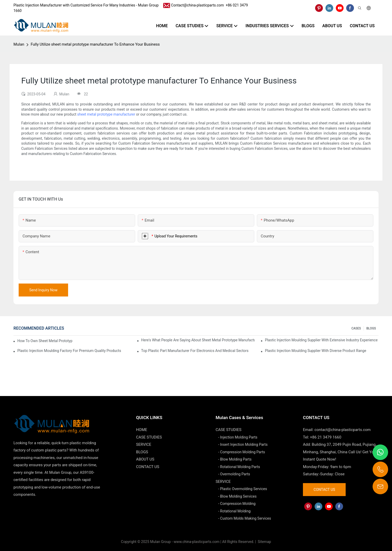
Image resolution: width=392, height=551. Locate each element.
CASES (356, 328)
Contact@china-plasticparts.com (198, 5)
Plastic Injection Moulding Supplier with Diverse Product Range (315, 351)
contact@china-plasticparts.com (343, 430)
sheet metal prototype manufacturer (106, 114)
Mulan (19, 44)
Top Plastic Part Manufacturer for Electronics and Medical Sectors (195, 351)
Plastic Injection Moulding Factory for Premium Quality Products (69, 351)
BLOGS (371, 328)
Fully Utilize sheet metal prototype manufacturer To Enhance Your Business (95, 44)
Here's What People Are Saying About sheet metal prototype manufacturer (198, 340)
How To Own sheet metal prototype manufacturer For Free (45, 341)
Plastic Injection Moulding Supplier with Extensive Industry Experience (321, 340)
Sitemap (264, 542)
